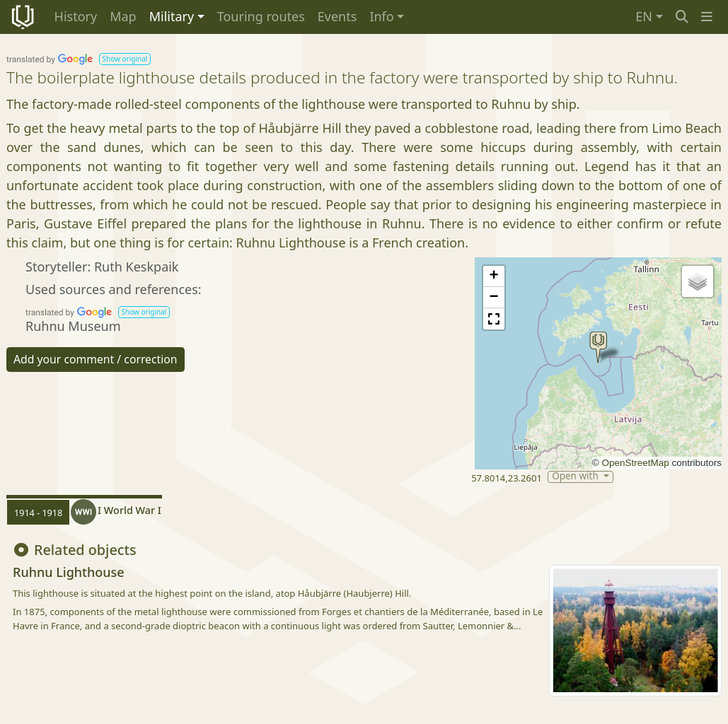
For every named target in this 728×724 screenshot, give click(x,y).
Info (381, 16)
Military (172, 16)
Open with (576, 477)
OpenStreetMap (635, 463)
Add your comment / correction (96, 359)
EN (644, 16)
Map (123, 16)
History (76, 16)
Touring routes (261, 16)
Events (337, 16)
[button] (707, 17)
